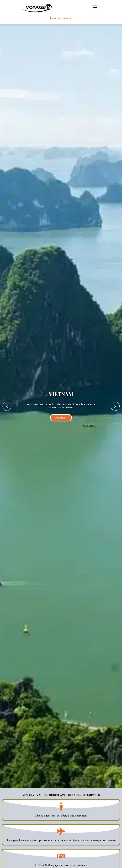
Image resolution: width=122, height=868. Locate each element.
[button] (7, 406)
